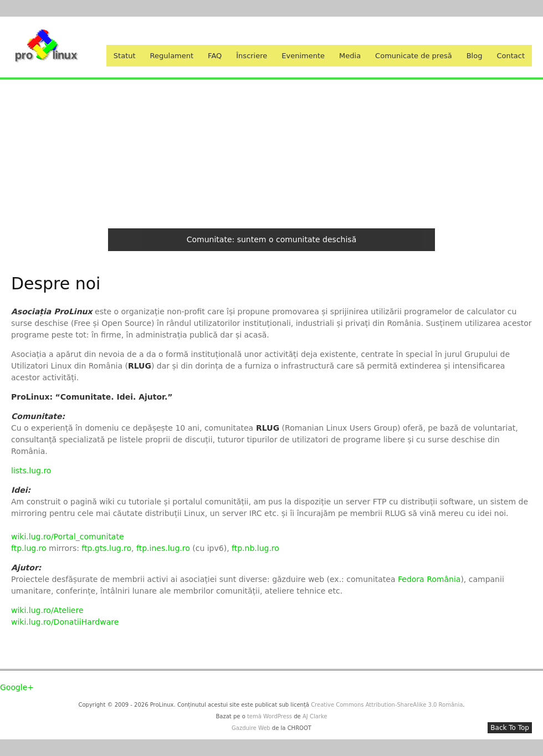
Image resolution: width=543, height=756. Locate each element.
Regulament (172, 56)
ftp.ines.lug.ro (163, 548)
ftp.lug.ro (30, 548)
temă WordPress (270, 716)
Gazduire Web (251, 728)
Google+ (17, 687)
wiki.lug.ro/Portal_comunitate (68, 537)
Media (350, 56)
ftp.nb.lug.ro (255, 548)
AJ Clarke (315, 716)
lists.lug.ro (31, 471)
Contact (511, 56)
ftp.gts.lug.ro (106, 548)
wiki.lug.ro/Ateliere (47, 610)
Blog (475, 56)
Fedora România (429, 579)
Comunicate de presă (414, 56)
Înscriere (252, 56)
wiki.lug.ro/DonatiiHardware (65, 622)
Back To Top (510, 728)
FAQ (215, 56)
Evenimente (303, 56)
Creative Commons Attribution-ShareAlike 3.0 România (387, 705)
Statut (125, 56)
